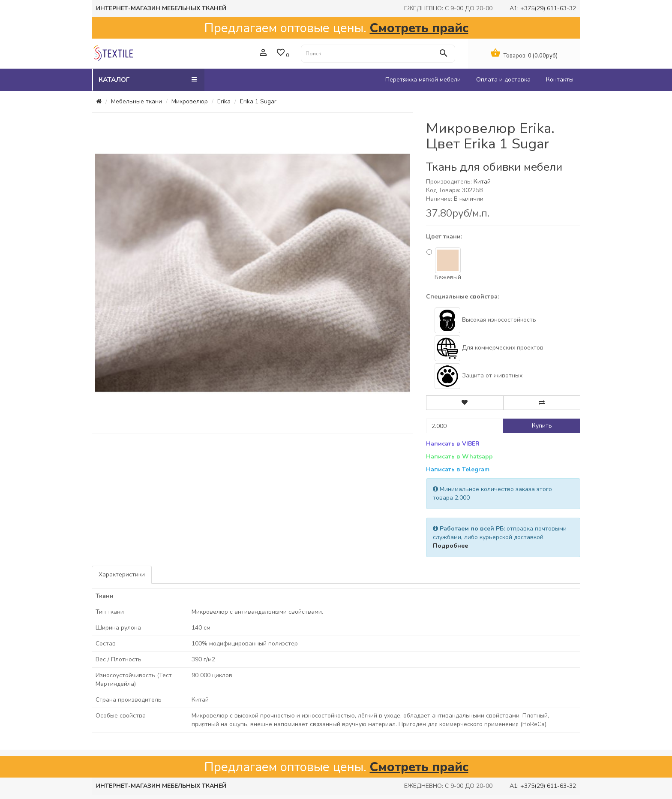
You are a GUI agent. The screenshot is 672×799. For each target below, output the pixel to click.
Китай (482, 182)
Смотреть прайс (419, 28)
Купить (542, 426)
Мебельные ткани (136, 101)
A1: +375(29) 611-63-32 (543, 8)
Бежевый (444, 264)
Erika (224, 101)
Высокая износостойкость (485, 320)
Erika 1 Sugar (258, 101)
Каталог (148, 80)
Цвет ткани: (444, 237)
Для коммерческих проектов (489, 348)
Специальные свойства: (462, 297)
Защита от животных (478, 376)
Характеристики (122, 574)
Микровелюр (190, 101)
